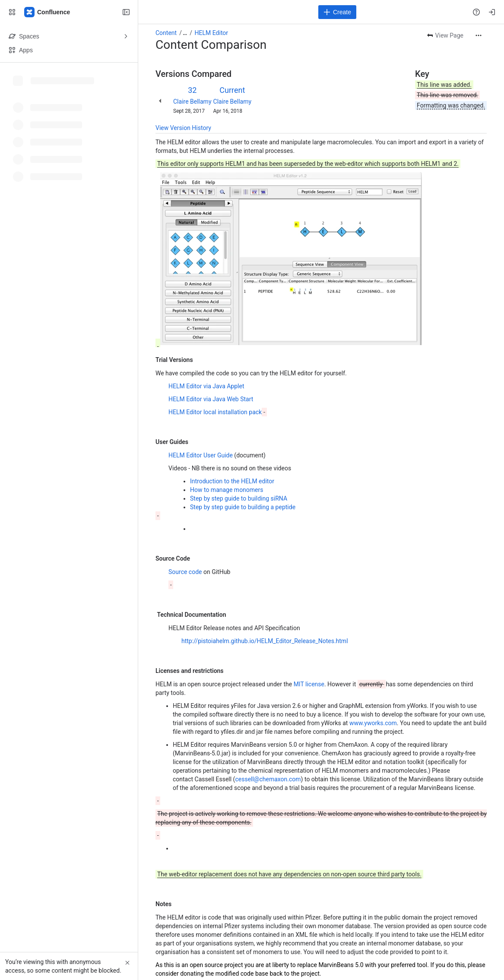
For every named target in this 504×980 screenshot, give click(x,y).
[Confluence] (48, 12)
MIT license (309, 684)
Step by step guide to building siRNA (239, 498)
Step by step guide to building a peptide (243, 507)
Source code (186, 572)
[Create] (337, 12)
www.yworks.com (373, 723)
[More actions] (479, 35)
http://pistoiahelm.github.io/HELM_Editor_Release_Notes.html (265, 641)
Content (166, 33)
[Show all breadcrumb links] (185, 33)
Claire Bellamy (192, 101)
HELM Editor (211, 33)
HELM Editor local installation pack (215, 412)
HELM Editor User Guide (201, 455)
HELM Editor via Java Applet (206, 386)
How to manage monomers (227, 490)
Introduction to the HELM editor (232, 481)
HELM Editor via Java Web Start (211, 399)
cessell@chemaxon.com (268, 779)
